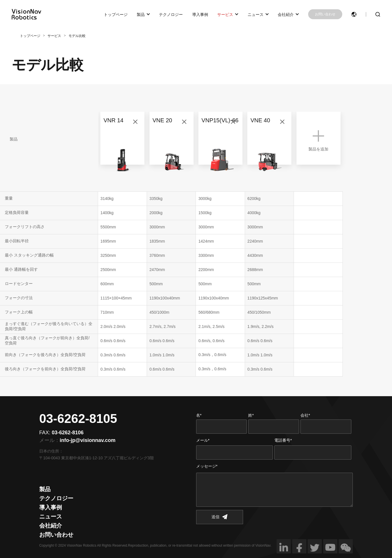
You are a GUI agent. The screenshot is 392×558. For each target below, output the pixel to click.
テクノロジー (171, 14)
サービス (225, 14)
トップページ (116, 14)
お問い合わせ (325, 14)
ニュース (256, 14)
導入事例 (200, 14)
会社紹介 (286, 14)
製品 (141, 14)
